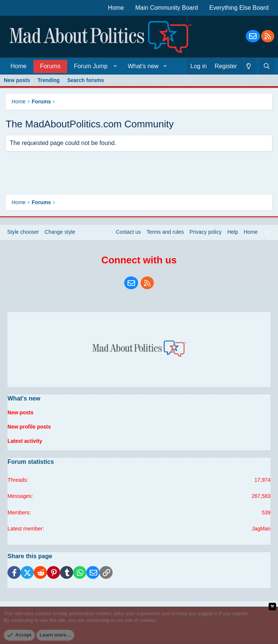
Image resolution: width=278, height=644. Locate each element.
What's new (143, 66)
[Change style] (249, 66)
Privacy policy (206, 233)
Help (233, 233)
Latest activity (25, 441)
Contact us (128, 233)
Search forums (86, 80)
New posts (17, 80)
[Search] (267, 66)
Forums (50, 66)
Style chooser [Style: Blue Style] (23, 233)
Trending (49, 80)
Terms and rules (165, 233)
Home (116, 8)
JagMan (261, 529)
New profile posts (29, 427)
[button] (94, 66)
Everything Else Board (239, 8)
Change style (60, 233)
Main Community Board (167, 8)
